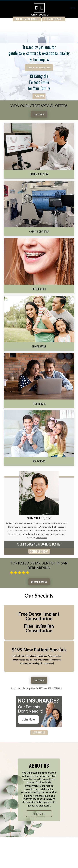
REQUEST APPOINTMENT (27, 19)
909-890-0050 (39, 24)
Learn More (39, 96)
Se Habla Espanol (53, 19)
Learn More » (41, 538)
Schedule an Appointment (39, 67)
